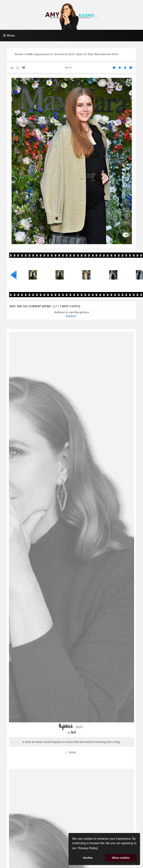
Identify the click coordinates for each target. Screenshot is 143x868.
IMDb (71, 752)
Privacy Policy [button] (88, 848)
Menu (9, 35)
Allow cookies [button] (121, 858)
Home (19, 54)
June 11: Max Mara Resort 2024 (97, 54)
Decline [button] (88, 858)
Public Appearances (39, 54)
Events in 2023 (65, 54)
